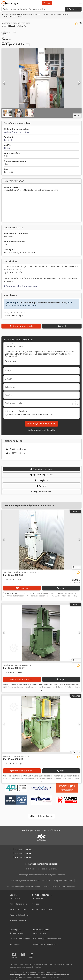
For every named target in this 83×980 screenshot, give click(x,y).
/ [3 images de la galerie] (77, 116)
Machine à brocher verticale (16, 132)
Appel (62, 326)
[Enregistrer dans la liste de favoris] (76, 23)
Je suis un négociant (18, 411)
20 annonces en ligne (13, 315)
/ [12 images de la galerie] (77, 567)
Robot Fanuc (31, 869)
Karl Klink (8, 140)
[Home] (23, 14)
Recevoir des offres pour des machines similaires (31, 415)
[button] (80, 3)
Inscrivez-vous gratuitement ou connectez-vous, (43, 303)
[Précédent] (4, 83)
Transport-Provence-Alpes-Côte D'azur (60, 886)
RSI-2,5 (7, 148)
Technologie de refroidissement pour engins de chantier (41, 875)
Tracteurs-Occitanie (49, 869)
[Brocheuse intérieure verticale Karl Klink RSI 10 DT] (41, 633)
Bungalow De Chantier (63, 881)
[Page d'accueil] (2, 14)
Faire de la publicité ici (41, 816)
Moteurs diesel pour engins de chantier (24, 886)
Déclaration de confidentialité (41, 430)
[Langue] (76, 3)
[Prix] (74, 581)
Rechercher (73, 9)
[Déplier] (41, 599)
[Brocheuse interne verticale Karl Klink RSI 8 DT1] (41, 724)
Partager (42, 486)
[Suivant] (79, 83)
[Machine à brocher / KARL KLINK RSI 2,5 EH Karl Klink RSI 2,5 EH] (41, 540)
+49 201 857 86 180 (23, 850)
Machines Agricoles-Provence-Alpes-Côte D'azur (30, 881)
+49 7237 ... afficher (16, 449)
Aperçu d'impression (41, 475)
